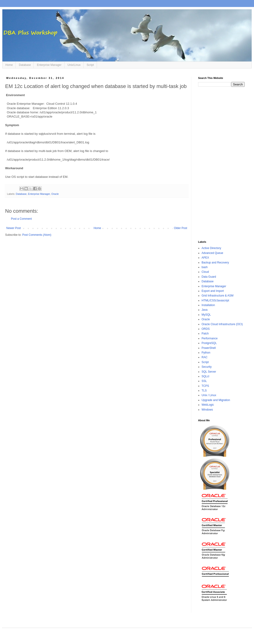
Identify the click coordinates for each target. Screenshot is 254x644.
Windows (207, 410)
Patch (205, 334)
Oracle (55, 194)
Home (9, 65)
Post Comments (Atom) (37, 235)
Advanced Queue (212, 253)
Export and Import (213, 291)
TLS (204, 391)
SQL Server (209, 372)
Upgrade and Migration (216, 400)
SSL (204, 381)
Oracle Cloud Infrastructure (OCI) (222, 324)
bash (205, 267)
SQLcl (205, 376)
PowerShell (209, 348)
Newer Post (14, 228)
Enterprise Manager (49, 65)
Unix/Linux (74, 65)
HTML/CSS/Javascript (215, 300)
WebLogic (208, 405)
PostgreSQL (209, 343)
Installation (208, 305)
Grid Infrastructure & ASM (218, 296)
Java (204, 310)
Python (206, 353)
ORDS (206, 329)
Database (25, 65)
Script (90, 65)
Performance (210, 338)
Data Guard (209, 277)
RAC (204, 357)
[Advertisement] (221, 164)
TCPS (205, 386)
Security (207, 367)
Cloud (205, 272)
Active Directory (211, 248)
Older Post (180, 228)
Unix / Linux (209, 395)
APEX (205, 258)
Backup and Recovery (215, 263)
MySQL (206, 315)
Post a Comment (21, 219)
